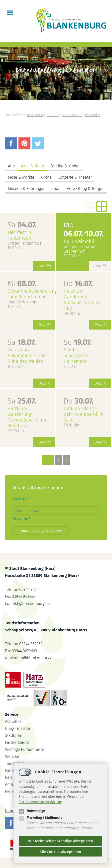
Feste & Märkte (21, 177)
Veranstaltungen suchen (41, 531)
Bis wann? (21, 519)
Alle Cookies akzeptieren (60, 852)
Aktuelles (13, 721)
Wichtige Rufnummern (25, 749)
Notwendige (32, 811)
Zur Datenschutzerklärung (40, 802)
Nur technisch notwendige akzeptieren (60, 841)
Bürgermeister (18, 728)
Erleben (53, 115)
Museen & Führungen (27, 189)
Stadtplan (14, 735)
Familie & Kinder (65, 166)
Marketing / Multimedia (41, 818)
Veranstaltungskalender (81, 115)
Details (44, 266)
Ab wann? (21, 499)
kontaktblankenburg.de (27, 604)
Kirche (46, 177)
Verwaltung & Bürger (85, 189)
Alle (11, 166)
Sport (56, 189)
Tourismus (35, 115)
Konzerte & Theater (75, 177)
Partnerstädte (17, 742)
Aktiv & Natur (33, 166)
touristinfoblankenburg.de (30, 658)
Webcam (13, 756)
